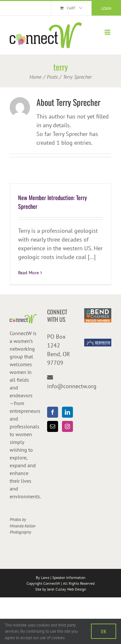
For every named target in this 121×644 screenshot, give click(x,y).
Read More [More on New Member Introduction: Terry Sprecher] (28, 273)
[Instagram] (67, 426)
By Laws (43, 577)
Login (106, 8)
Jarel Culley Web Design (67, 589)
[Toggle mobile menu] (108, 32)
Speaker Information (69, 577)
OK (104, 631)
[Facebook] (53, 412)
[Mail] (53, 426)
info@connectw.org (72, 386)
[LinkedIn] (67, 412)
